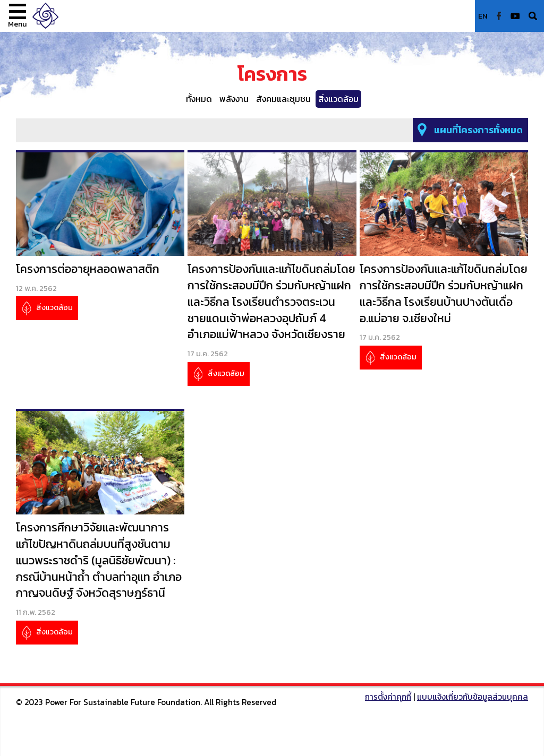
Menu (18, 24)
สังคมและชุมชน (283, 99)
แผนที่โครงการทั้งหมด (478, 130)
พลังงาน (234, 99)
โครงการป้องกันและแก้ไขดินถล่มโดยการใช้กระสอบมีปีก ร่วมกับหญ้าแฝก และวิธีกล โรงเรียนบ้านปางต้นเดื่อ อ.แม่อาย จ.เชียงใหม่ (444, 294)
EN (483, 16)
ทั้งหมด (199, 99)
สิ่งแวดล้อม (338, 99)
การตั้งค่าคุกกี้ (388, 697)
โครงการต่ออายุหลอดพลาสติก (88, 269)
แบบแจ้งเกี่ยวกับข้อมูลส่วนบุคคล (473, 697)
